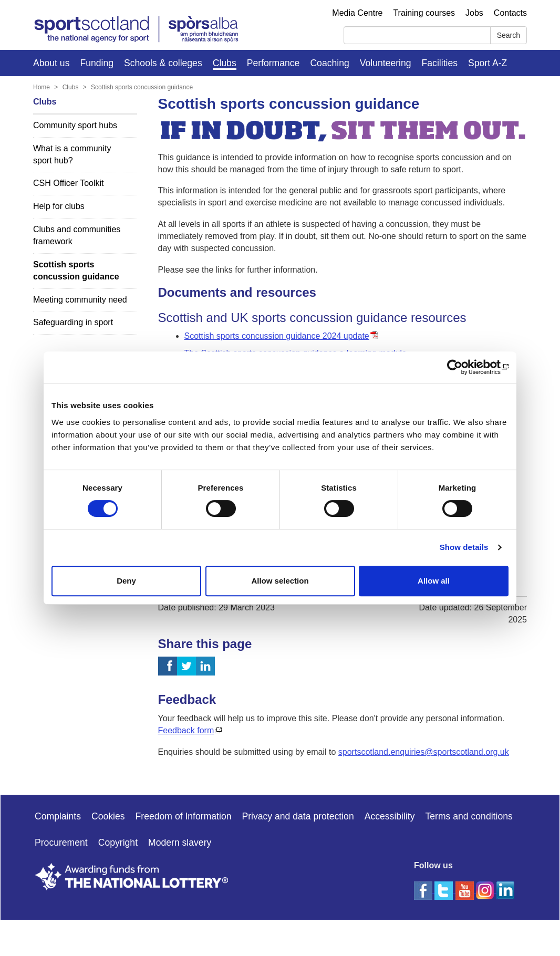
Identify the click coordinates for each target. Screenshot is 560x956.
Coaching (329, 63)
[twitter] (445, 890)
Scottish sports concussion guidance (142, 87)
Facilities (440, 63)
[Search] (417, 35)
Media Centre (357, 13)
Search (509, 35)
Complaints (58, 816)
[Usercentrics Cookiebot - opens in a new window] (463, 367)
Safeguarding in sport (73, 322)
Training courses (424, 13)
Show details (464, 547)
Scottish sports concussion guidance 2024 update (277, 336)
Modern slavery (180, 843)
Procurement (61, 843)
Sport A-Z (488, 63)
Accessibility (390, 816)
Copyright (118, 843)
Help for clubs (59, 206)
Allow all (434, 581)
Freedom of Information (184, 816)
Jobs (474, 13)
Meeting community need (80, 300)
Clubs (225, 63)
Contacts (510, 13)
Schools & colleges (163, 63)
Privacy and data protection (298, 816)
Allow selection (280, 581)
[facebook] (424, 890)
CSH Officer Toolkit (69, 183)
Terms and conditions (469, 816)
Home (42, 87)
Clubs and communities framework (77, 235)
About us (51, 63)
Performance (273, 63)
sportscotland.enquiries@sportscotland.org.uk (424, 752)
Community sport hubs (75, 125)
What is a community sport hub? (72, 154)
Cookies (108, 816)
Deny (126, 581)
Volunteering (386, 63)
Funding (97, 63)
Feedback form (186, 730)
